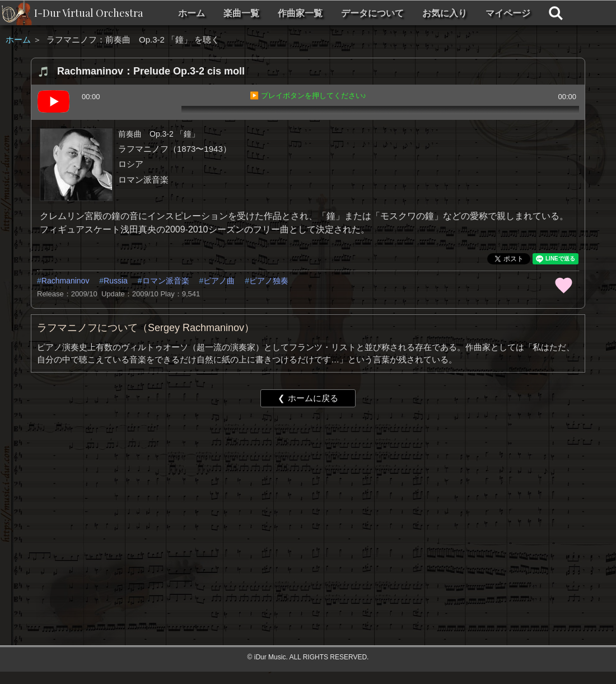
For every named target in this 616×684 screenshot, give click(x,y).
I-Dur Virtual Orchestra (88, 13)
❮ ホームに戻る (308, 398)
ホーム (192, 13)
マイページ (508, 13)
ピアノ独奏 (269, 281)
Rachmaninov (66, 281)
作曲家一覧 (300, 13)
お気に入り (445, 13)
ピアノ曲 (219, 281)
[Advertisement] (264, 502)
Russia (116, 281)
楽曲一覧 (241, 13)
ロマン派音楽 (166, 281)
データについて (372, 13)
